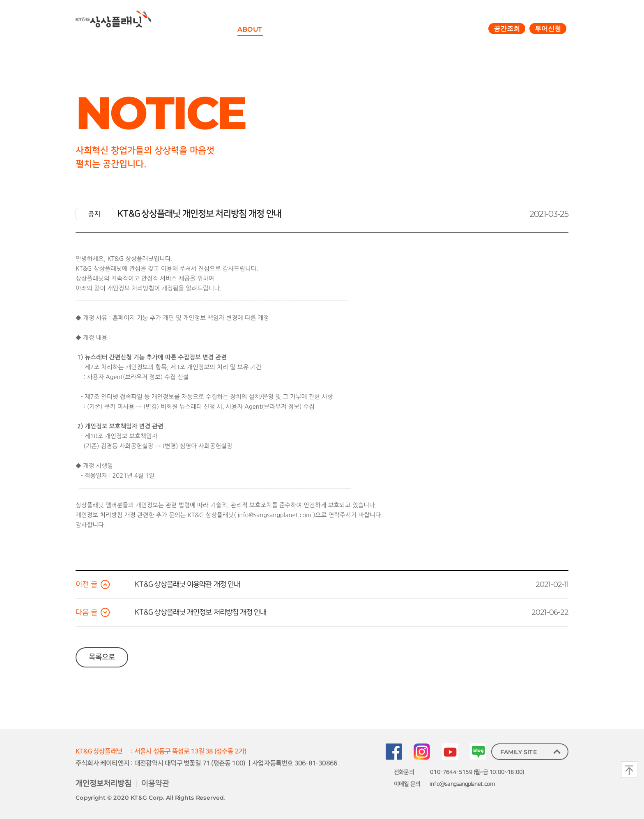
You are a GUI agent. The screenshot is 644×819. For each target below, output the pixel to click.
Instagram (422, 752)
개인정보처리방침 (103, 783)
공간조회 (507, 29)
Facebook (394, 752)
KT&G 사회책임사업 (321, 46)
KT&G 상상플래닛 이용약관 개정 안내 (187, 584)
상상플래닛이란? (261, 46)
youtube (450, 752)
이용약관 (155, 783)
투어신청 (548, 29)
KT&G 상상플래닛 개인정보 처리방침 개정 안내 (201, 612)
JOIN (559, 14)
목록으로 (102, 657)
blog (478, 752)
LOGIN (537, 14)
